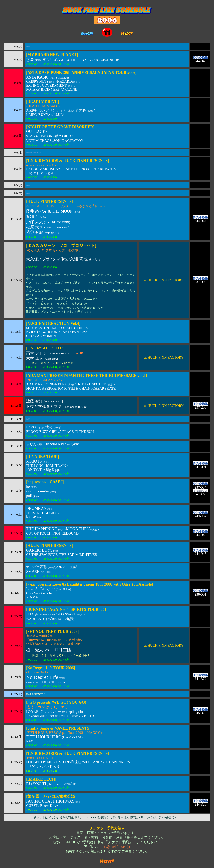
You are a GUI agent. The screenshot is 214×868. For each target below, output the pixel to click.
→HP (79, 353)
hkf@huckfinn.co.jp (116, 847)
